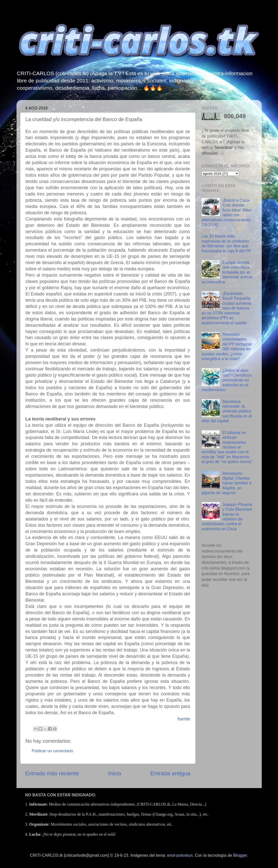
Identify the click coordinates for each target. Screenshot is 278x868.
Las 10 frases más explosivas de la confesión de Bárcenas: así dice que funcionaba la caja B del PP (226, 243)
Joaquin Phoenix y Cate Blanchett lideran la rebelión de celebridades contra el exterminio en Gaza (227, 517)
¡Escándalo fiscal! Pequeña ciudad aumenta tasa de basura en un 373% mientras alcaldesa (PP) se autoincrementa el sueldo (227, 308)
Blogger (240, 855)
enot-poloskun (180, 855)
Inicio (115, 773)
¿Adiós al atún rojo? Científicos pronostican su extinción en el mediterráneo (227, 380)
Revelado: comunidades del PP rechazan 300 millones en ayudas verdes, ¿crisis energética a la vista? (227, 346)
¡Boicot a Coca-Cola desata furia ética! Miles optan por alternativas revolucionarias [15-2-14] (227, 212)
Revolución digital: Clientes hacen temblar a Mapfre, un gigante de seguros (227, 483)
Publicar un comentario (53, 751)
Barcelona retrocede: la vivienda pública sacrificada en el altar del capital (227, 411)
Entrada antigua (170, 773)
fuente (184, 719)
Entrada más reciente (52, 773)
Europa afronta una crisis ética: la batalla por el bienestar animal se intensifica (227, 272)
